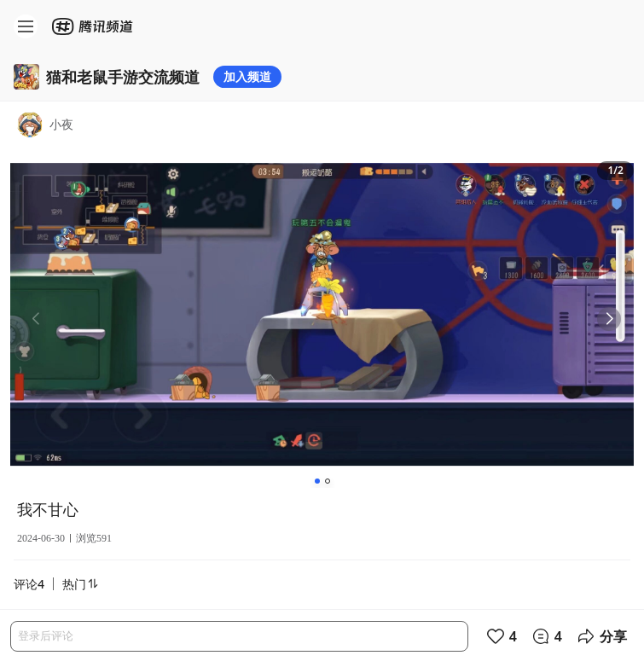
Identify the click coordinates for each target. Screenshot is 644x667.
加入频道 (247, 76)
